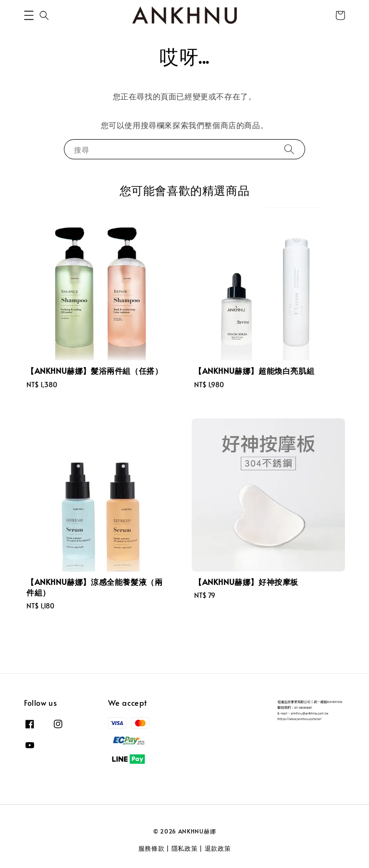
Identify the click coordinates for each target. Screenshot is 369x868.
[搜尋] (289, 149)
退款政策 (218, 848)
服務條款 (152, 848)
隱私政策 (185, 848)
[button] (29, 15)
